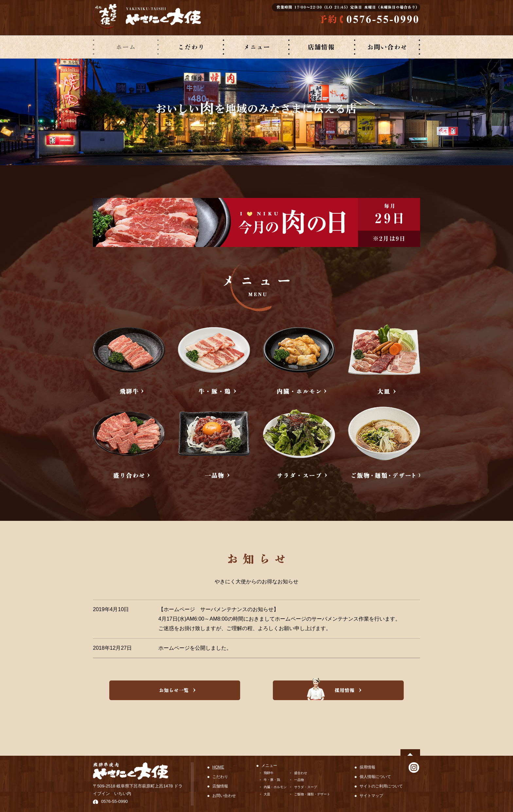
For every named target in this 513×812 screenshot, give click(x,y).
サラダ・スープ (306, 787)
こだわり (220, 777)
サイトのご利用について (381, 786)
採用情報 (367, 767)
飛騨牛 (269, 773)
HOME (218, 767)
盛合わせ (301, 773)
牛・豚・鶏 (272, 780)
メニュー (269, 766)
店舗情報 (220, 786)
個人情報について (375, 777)
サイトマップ (371, 796)
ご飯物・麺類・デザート (312, 794)
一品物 (299, 780)
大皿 (267, 794)
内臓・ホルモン (275, 787)
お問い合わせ (224, 796)
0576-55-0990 (115, 801)
